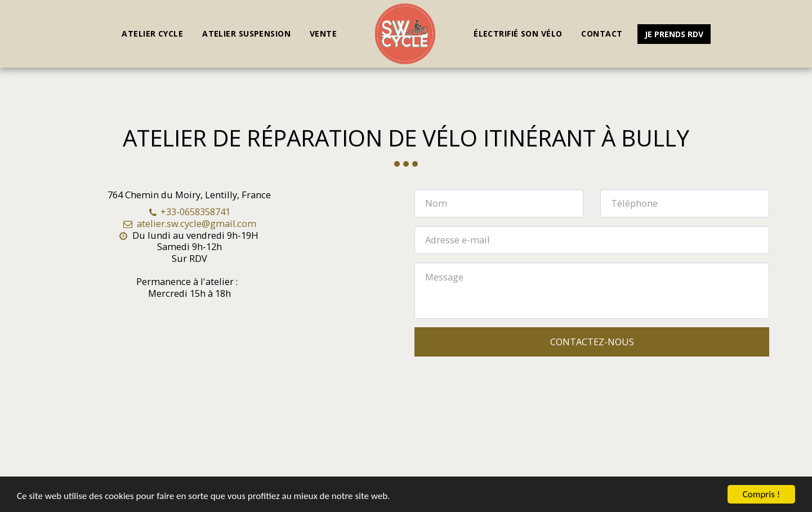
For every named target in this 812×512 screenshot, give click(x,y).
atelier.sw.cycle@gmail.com (189, 223)
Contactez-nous (592, 342)
